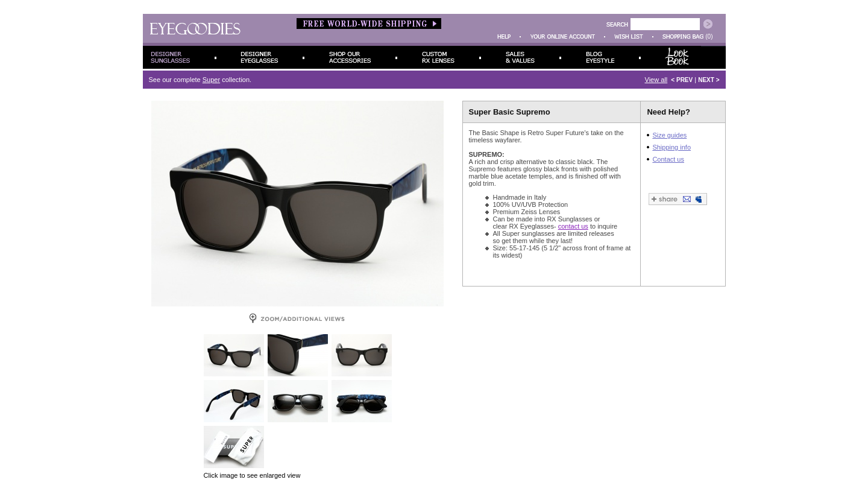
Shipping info (671, 147)
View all (656, 80)
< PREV (682, 80)
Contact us (668, 159)
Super (211, 80)
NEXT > (709, 80)
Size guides (669, 135)
